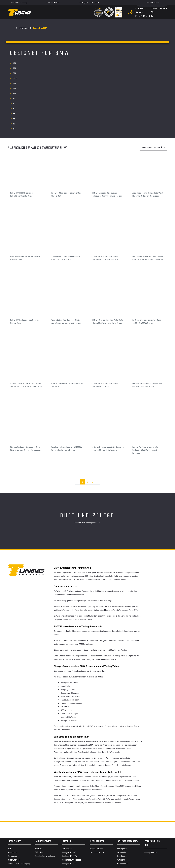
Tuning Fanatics (151, 807)
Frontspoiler (122, 803)
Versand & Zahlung (15, 841)
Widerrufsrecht (14, 814)
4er (15, 68)
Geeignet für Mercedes (72, 814)
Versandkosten (41, 851)
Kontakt (38, 803)
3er (119, 63)
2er (67, 63)
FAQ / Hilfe (39, 807)
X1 (67, 73)
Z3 (14, 83)
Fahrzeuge (24, 28)
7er (15, 73)
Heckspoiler (122, 807)
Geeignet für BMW (70, 811)
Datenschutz (13, 811)
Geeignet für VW (69, 807)
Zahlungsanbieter (15, 838)
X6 (119, 78)
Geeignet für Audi (69, 818)
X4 (14, 78)
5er (67, 68)
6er (119, 68)
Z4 (67, 83)
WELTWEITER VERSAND (17, 845)
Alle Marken (67, 803)
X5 (67, 78)
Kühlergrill (121, 814)
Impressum (12, 807)
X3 (119, 73)
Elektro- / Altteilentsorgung (19, 818)
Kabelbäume (122, 811)
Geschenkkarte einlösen (45, 811)
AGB (9, 803)
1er (15, 63)
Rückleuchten (122, 818)
